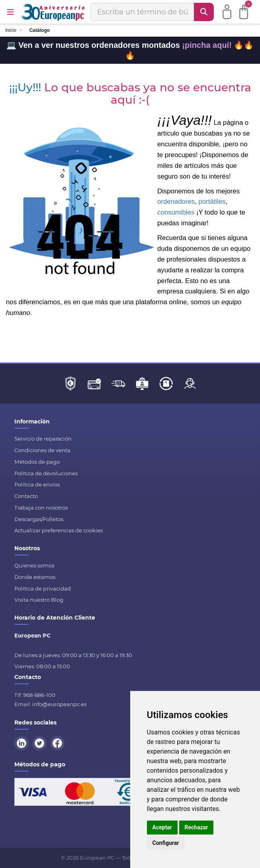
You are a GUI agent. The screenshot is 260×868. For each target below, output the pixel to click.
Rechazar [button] (196, 827)
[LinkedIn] (23, 743)
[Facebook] (59, 743)
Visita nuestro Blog (39, 600)
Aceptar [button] (162, 827)
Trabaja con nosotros (41, 508)
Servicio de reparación (43, 439)
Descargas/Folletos (39, 519)
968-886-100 (39, 695)
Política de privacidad (43, 589)
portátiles (212, 202)
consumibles (176, 212)
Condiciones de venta (42, 450)
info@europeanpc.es (59, 704)
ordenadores (176, 202)
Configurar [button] (166, 843)
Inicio (11, 30)
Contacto (26, 496)
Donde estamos (35, 577)
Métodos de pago (37, 462)
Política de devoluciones (46, 473)
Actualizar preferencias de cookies (59, 530)
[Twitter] (41, 743)
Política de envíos (37, 484)
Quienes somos (34, 565)
